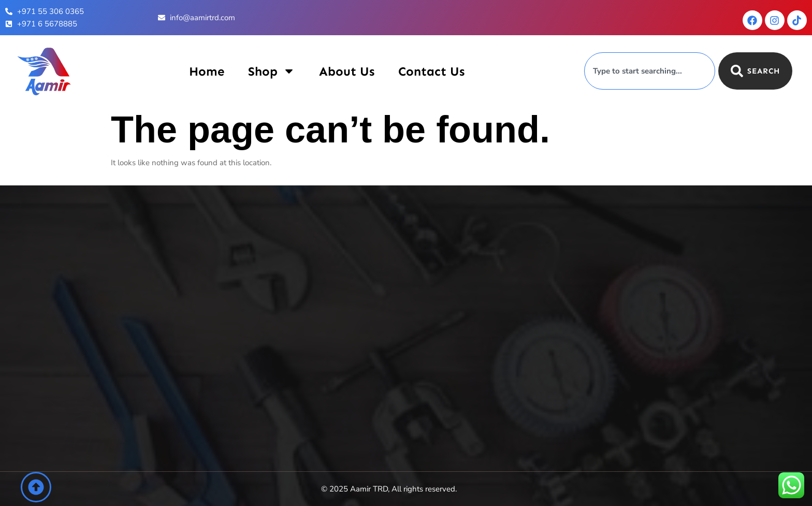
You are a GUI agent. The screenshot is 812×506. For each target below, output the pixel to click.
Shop (272, 71)
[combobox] (650, 71)
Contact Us (431, 71)
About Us (347, 71)
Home (207, 71)
